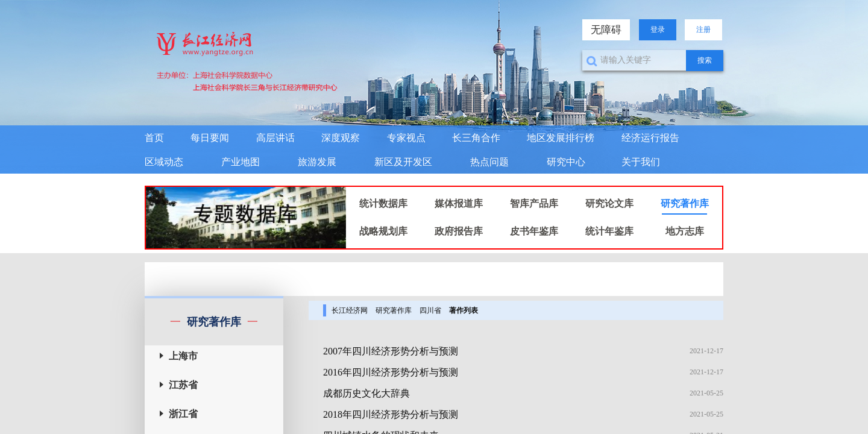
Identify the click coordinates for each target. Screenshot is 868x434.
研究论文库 (609, 203)
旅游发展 (317, 162)
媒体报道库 (459, 203)
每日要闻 (210, 138)
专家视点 (406, 138)
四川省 (430, 310)
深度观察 (341, 138)
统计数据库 (383, 203)
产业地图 (241, 162)
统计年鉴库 (609, 231)
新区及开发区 (403, 162)
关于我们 (641, 162)
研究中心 (566, 162)
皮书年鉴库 (534, 231)
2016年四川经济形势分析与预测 (391, 372)
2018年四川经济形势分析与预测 (391, 414)
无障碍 (606, 30)
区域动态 (164, 162)
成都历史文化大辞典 (366, 393)
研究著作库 (685, 203)
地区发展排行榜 (561, 138)
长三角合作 (476, 138)
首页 (154, 138)
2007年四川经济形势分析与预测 (391, 351)
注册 (703, 30)
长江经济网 (350, 310)
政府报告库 (459, 231)
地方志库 (685, 231)
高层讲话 (275, 138)
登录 (658, 30)
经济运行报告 (650, 138)
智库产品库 (534, 203)
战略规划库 (383, 231)
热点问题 (489, 162)
